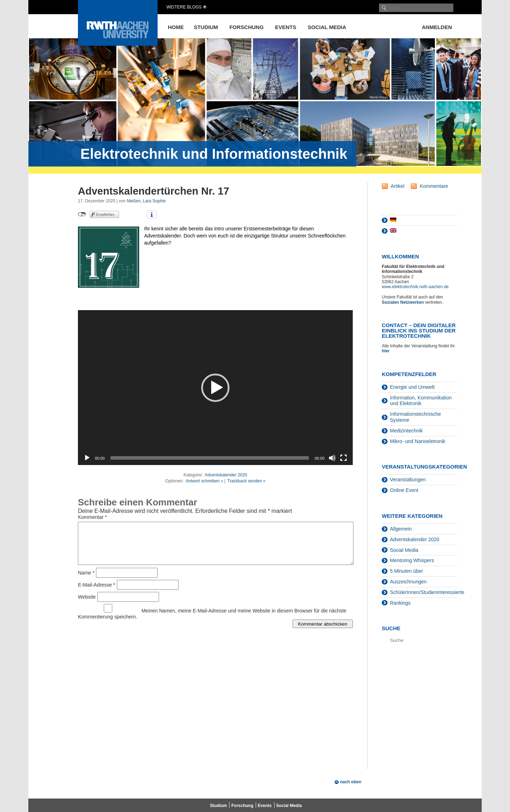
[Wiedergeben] (87, 458)
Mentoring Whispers (412, 560)
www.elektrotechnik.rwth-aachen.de (415, 287)
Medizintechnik (406, 431)
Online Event (404, 490)
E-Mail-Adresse (97, 593)
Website (87, 605)
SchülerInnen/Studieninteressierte (427, 592)
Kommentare (434, 186)
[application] (215, 388)
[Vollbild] (344, 458)
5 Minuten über (406, 571)
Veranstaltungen (408, 480)
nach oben (351, 782)
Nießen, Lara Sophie (146, 201)
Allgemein (401, 529)
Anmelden (437, 27)
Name (86, 581)
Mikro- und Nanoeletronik (418, 441)
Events (286, 27)
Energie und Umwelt (412, 387)
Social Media (327, 27)
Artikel (398, 186)
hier (386, 351)
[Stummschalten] (332, 458)
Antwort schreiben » (204, 481)
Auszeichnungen (408, 582)
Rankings (400, 603)
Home (176, 27)
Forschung (247, 27)
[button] (215, 388)
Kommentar (92, 517)
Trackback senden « (246, 481)
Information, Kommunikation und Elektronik (421, 401)
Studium (206, 27)
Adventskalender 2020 (226, 475)
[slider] (210, 458)
